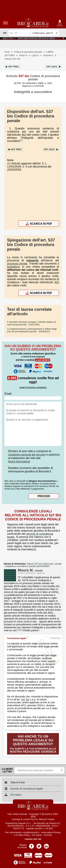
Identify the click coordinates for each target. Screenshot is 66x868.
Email (8, 394)
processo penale (17, 264)
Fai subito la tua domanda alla (33, 744)
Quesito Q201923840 (39, 566)
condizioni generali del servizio (27, 455)
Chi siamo (37, 835)
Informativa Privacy (51, 832)
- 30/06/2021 (32, 330)
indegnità (32, 260)
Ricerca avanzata (62, 33)
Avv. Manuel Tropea (44, 819)
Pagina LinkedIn (46, 845)
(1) (21, 140)
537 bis (25, 699)
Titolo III (23, 55)
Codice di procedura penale (28, 52)
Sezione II (48, 55)
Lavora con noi (33, 839)
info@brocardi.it (31, 832)
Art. (14, 67)
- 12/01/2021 (31, 323)
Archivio (48, 835)
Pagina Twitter (39, 845)
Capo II (35, 55)
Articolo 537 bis (12, 59)
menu (6, 23)
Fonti (7, 52)
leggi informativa (19, 462)
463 (24, 135)
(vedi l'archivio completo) (33, 387)
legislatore (13, 267)
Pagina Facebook (32, 845)
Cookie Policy (23, 835)
